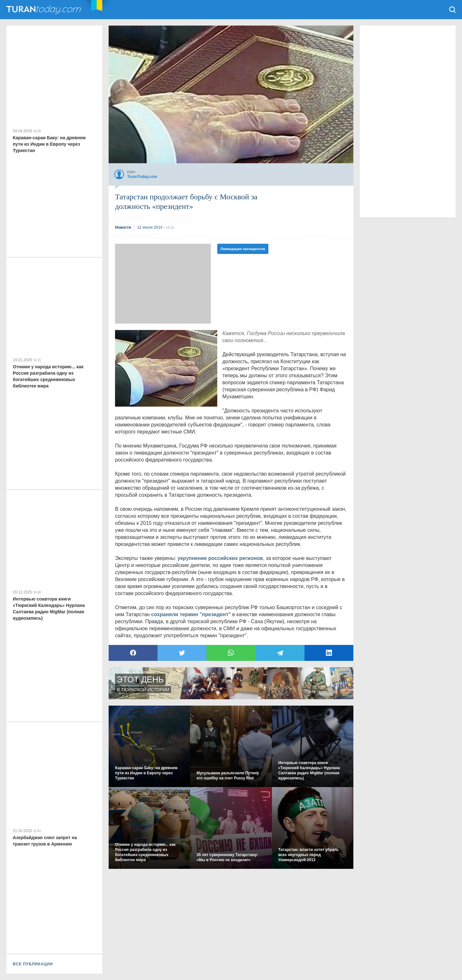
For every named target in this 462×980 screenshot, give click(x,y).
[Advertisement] (163, 284)
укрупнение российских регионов (220, 558)
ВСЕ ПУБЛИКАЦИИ (33, 964)
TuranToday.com (44, 10)
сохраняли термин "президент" (191, 614)
